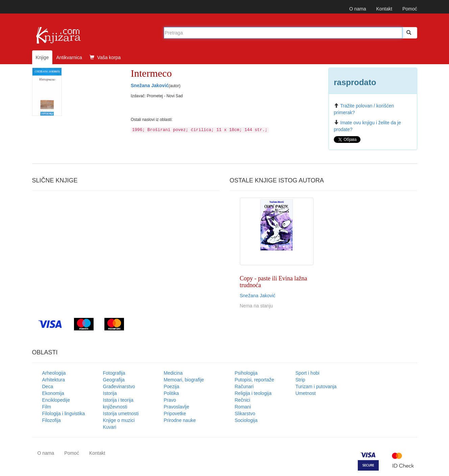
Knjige (42, 57)
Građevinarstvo (119, 386)
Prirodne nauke (180, 420)
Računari (244, 386)
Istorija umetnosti (121, 414)
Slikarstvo (245, 414)
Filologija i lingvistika (64, 414)
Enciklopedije (56, 400)
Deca (48, 386)
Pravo (170, 400)
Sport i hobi (308, 373)
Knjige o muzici (119, 420)
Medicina (173, 373)
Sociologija (246, 420)
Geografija (114, 380)
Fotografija (114, 373)
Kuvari (110, 427)
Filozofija (52, 420)
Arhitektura (54, 380)
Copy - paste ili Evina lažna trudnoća (273, 282)
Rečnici (243, 400)
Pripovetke (175, 414)
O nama (358, 9)
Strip (301, 380)
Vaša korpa (105, 57)
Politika (171, 393)
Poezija (172, 386)
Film (47, 407)
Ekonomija (53, 393)
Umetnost (306, 393)
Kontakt (384, 9)
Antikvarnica (69, 57)
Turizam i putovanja (316, 386)
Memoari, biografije (184, 380)
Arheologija (54, 373)
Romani (243, 407)
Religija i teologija (253, 393)
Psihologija (246, 373)
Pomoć (410, 9)
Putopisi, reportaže (255, 380)
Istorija (110, 393)
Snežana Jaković (150, 85)
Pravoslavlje (177, 407)
